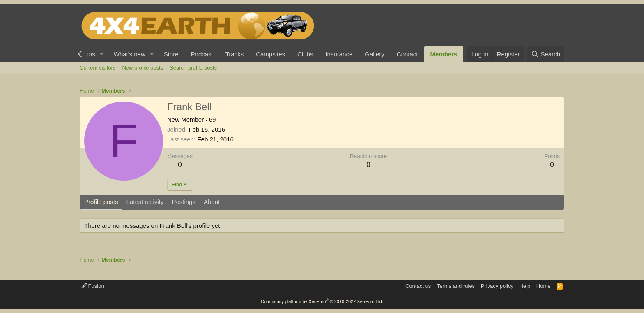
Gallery (375, 54)
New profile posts (143, 68)
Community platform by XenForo (322, 301)
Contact (407, 54)
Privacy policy (497, 286)
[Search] (546, 54)
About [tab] (212, 202)
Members (444, 54)
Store (171, 54)
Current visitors (98, 68)
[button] (102, 54)
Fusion (93, 286)
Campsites (270, 54)
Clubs (305, 54)
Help (525, 286)
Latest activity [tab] (145, 202)
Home (544, 286)
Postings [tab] (184, 202)
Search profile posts (193, 68)
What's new (130, 54)
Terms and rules (456, 286)
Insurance (339, 54)
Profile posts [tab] (101, 202)
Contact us (418, 286)
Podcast (202, 54)
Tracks (235, 54)
